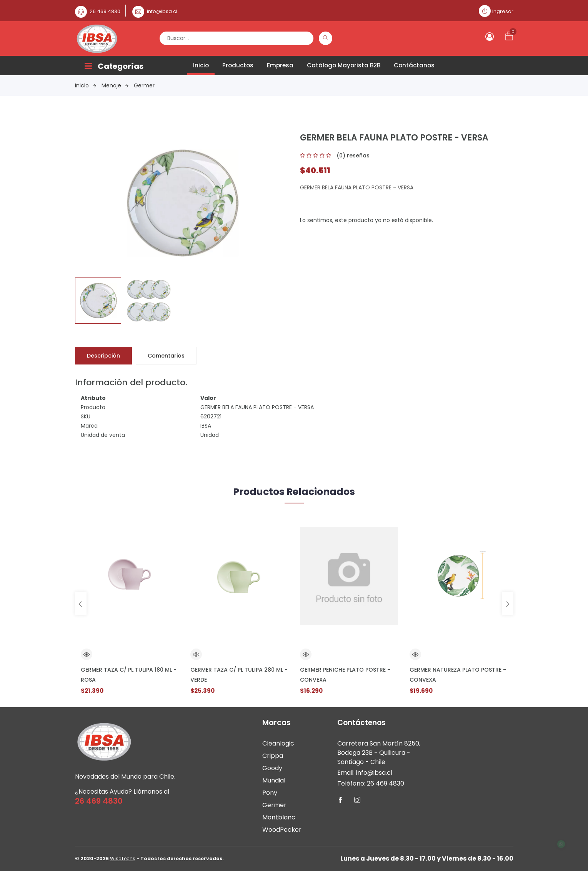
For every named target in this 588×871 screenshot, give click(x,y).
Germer (144, 85)
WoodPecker (282, 830)
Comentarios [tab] (166, 356)
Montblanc (279, 817)
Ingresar (503, 11)
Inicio (201, 65)
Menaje (115, 85)
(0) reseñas (353, 155)
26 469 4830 (105, 11)
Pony (270, 793)
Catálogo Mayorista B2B (344, 65)
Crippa (273, 756)
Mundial (274, 780)
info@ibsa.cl (162, 11)
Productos (238, 65)
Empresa (280, 65)
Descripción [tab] (103, 356)
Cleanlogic (278, 743)
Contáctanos (414, 65)
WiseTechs (123, 858)
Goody (272, 768)
